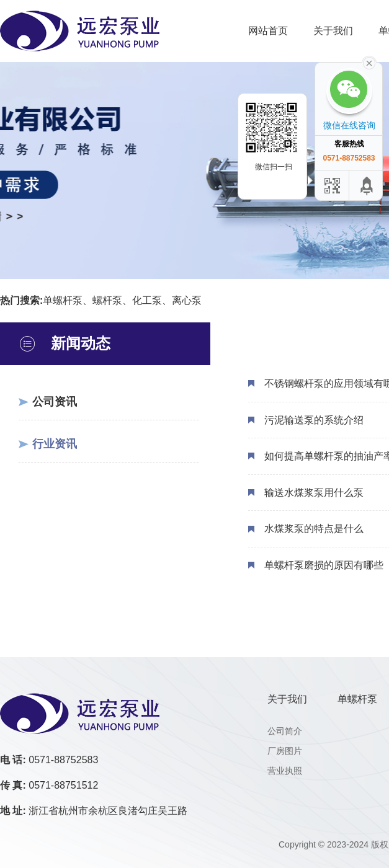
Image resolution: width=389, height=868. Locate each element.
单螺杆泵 (357, 699)
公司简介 (285, 731)
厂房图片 (285, 751)
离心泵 (187, 300)
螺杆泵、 (112, 300)
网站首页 (268, 31)
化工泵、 (152, 300)
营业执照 (285, 771)
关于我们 (333, 31)
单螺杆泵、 (68, 300)
